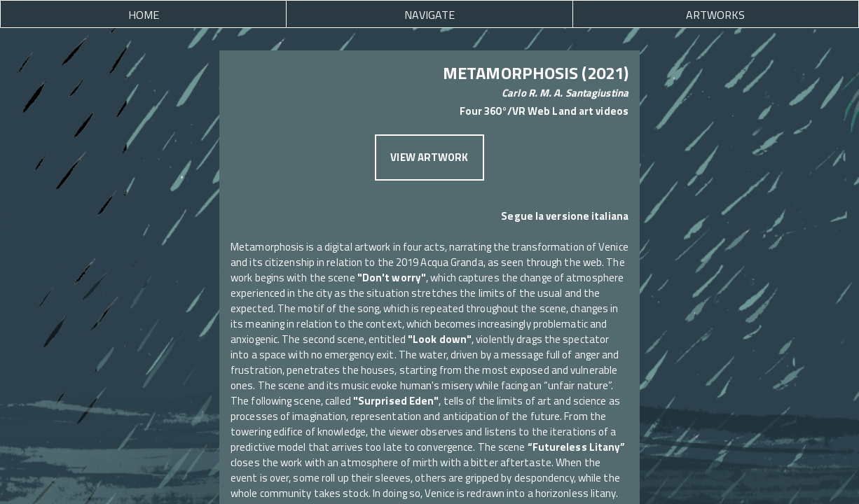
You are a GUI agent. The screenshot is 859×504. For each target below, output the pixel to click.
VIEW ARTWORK (429, 157)
